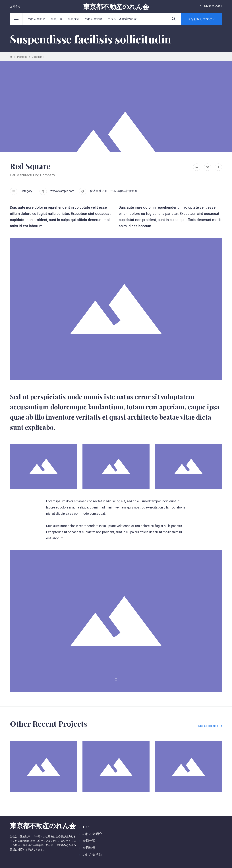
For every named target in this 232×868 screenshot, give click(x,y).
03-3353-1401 (213, 6)
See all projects (210, 726)
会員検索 (74, 19)
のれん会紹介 (37, 19)
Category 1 (28, 191)
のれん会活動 (94, 19)
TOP (86, 827)
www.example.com (62, 191)
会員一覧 (57, 19)
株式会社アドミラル (103, 191)
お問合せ (15, 6)
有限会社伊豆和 (127, 191)
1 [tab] (116, 680)
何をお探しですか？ (201, 19)
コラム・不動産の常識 (122, 19)
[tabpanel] (116, 621)
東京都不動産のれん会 (116, 6)
